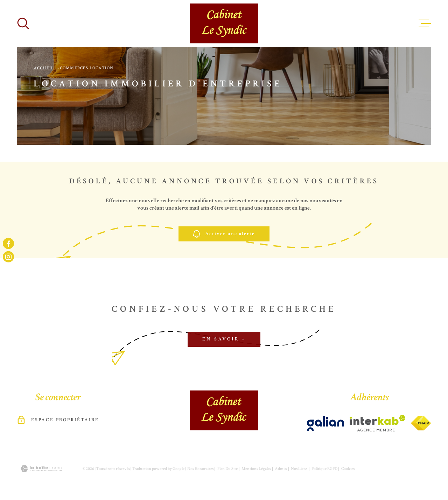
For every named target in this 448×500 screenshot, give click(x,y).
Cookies (348, 469)
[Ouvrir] (23, 23)
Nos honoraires (200, 469)
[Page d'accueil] (224, 23)
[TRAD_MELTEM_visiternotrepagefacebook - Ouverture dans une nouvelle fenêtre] (8, 243)
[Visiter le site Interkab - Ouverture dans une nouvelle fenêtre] (325, 423)
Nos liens (299, 469)
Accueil (44, 68)
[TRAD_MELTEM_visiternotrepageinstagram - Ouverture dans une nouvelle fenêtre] (8, 257)
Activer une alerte (224, 234)
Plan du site (227, 469)
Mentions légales (256, 469)
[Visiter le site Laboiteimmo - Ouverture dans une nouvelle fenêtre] (41, 469)
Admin (281, 469)
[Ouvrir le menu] (425, 23)
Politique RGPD (324, 469)
